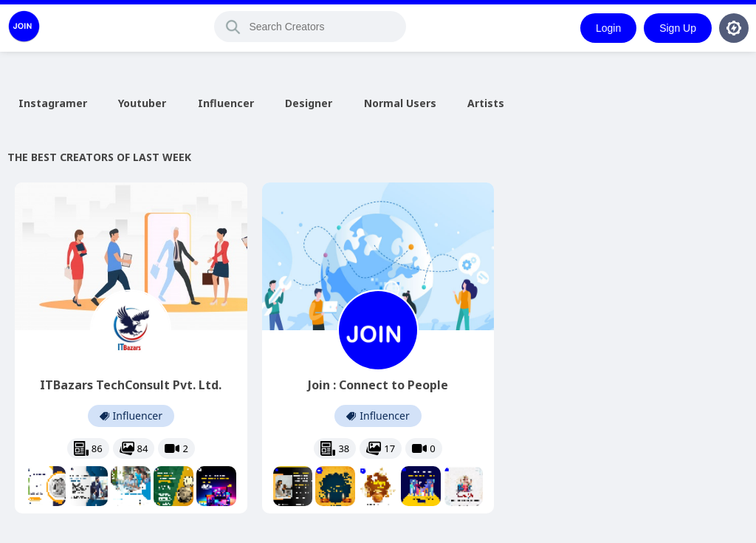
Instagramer (53, 103)
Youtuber (142, 103)
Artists (486, 103)
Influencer (226, 103)
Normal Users (400, 103)
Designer (309, 103)
